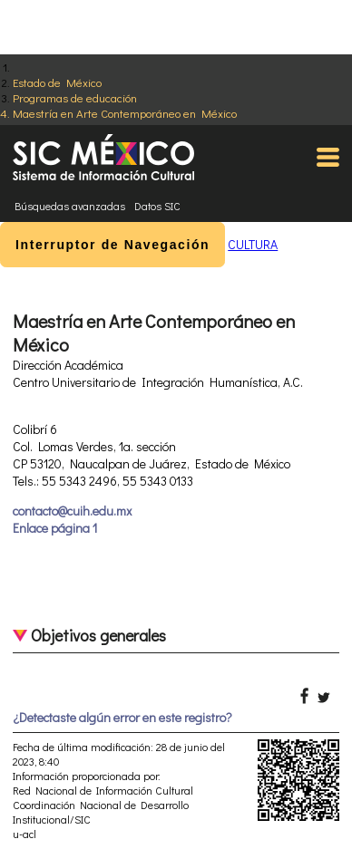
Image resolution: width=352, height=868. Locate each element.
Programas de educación (75, 97)
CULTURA (253, 244)
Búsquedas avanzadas (70, 206)
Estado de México (57, 82)
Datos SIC (157, 206)
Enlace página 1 (55, 528)
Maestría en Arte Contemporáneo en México (125, 113)
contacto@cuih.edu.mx (72, 511)
